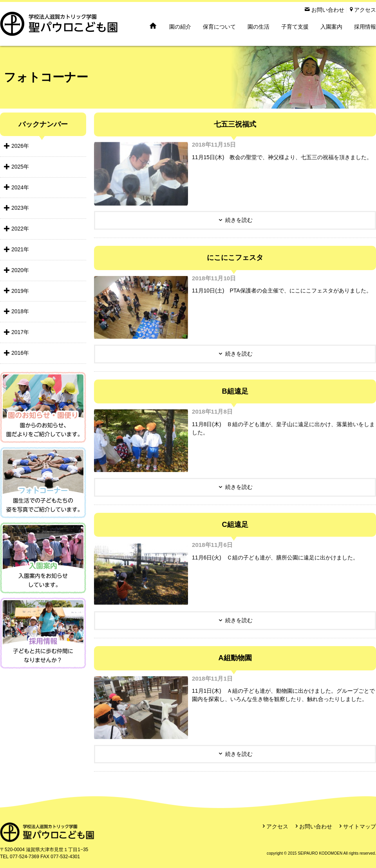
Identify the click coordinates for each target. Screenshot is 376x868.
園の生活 (258, 27)
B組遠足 (235, 391)
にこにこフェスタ (235, 258)
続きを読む (239, 220)
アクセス (277, 826)
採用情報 (365, 27)
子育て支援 (295, 27)
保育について (219, 27)
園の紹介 (180, 27)
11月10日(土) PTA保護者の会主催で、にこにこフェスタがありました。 (282, 291)
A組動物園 (235, 658)
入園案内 (331, 27)
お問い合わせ (316, 826)
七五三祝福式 (235, 124)
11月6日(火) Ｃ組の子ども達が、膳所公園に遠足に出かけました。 (275, 557)
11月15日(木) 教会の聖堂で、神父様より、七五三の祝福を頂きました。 (282, 157)
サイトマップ (360, 826)
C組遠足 (235, 525)
